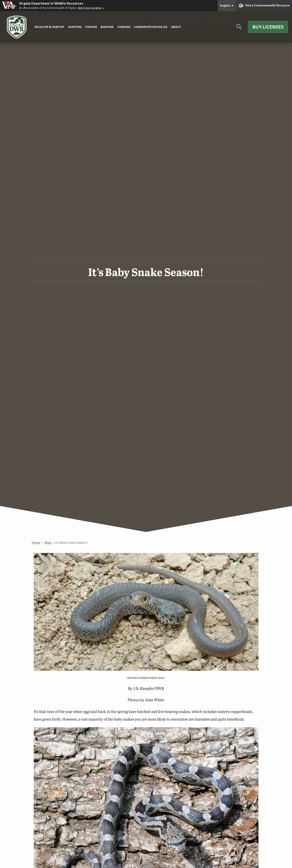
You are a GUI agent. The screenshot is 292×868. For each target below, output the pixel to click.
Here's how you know (90, 8)
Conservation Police (151, 27)
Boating (107, 27)
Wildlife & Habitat (49, 27)
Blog (48, 542)
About (176, 27)
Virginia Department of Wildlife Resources (51, 4)
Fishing (91, 27)
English (227, 6)
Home (36, 542)
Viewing (124, 27)
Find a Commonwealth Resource (264, 6)
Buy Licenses (268, 27)
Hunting (75, 27)
